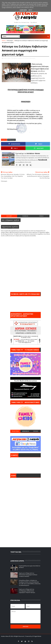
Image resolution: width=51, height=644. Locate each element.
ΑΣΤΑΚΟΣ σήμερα (25, 465)
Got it (30, 10)
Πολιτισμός (10, 41)
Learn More (23, 10)
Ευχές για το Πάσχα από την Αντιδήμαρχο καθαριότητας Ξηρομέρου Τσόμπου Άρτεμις (27, 591)
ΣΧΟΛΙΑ (36, 431)
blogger (9, 216)
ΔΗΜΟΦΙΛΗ (25, 431)
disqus (41, 216)
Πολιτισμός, (32, 58)
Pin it (14, 148)
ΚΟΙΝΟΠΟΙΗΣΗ (14, 144)
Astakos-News (5, 636)
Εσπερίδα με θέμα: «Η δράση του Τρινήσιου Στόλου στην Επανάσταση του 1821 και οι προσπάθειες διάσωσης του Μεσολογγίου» (30, 583)
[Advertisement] (26, 200)
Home (4, 41)
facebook (25, 216)
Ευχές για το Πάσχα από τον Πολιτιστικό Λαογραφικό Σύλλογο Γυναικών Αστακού (28, 575)
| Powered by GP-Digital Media (33, 636)
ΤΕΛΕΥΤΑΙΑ (15, 431)
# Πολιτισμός (11, 140)
